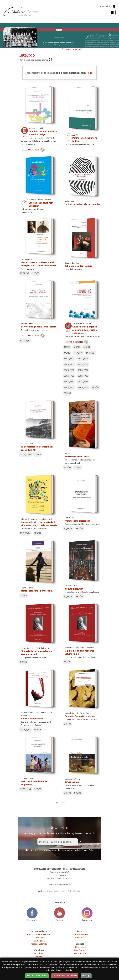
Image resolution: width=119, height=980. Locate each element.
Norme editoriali (80, 934)
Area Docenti (80, 950)
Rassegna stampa (39, 944)
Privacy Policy (88, 850)
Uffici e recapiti (80, 947)
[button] (9, 35)
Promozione (39, 941)
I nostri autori (80, 938)
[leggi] (90, 73)
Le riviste (39, 956)
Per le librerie (80, 953)
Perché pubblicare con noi (39, 934)
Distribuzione (39, 938)
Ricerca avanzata (72, 49)
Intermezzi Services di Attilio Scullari (64, 891)
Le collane (39, 953)
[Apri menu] (112, 12)
